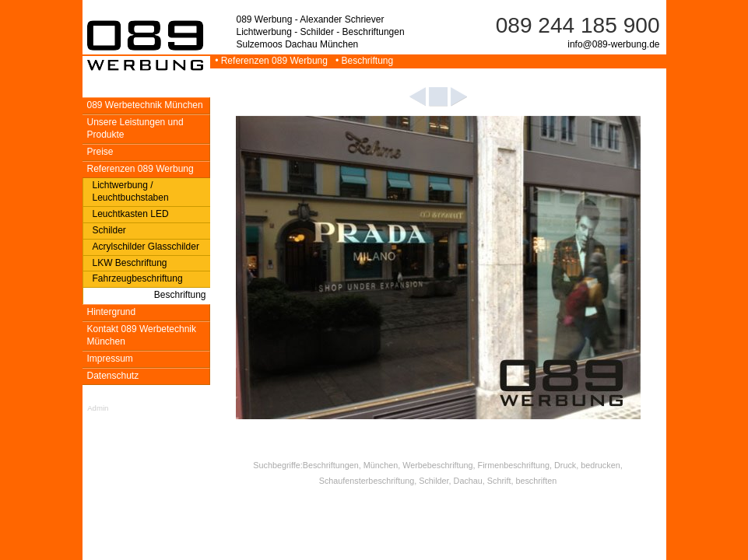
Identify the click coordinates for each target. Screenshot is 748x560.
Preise (100, 152)
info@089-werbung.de (613, 44)
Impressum (110, 359)
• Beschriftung (362, 61)
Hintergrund (112, 312)
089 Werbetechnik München (145, 105)
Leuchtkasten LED (131, 214)
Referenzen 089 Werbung (140, 169)
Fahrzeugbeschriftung (138, 278)
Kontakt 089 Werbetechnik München (142, 335)
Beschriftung (180, 295)
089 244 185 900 (578, 25)
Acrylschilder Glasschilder (146, 247)
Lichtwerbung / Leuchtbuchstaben (131, 191)
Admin (98, 408)
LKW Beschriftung (130, 263)
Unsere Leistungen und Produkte (135, 128)
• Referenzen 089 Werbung (270, 61)
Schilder (109, 230)
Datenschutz (113, 376)
